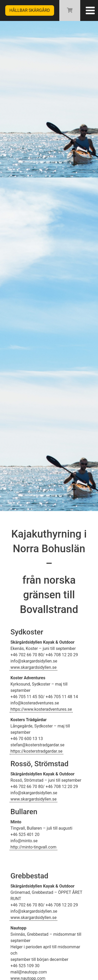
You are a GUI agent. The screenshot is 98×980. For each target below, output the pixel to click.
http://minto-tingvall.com (33, 847)
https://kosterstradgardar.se (36, 751)
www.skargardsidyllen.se (33, 667)
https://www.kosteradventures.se (41, 709)
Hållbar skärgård (30, 10)
